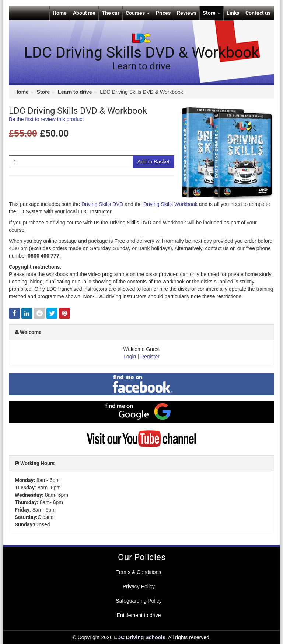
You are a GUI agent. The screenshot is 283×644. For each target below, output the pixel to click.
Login (130, 357)
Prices (163, 13)
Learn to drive (75, 92)
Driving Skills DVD (102, 204)
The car (111, 13)
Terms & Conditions (139, 572)
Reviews (187, 13)
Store (212, 13)
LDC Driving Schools (139, 637)
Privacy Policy (139, 586)
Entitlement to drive (139, 615)
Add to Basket (153, 162)
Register (150, 357)
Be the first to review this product (46, 119)
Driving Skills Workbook (170, 204)
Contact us (258, 13)
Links (233, 13)
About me (84, 13)
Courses (138, 13)
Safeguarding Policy (139, 601)
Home (60, 13)
